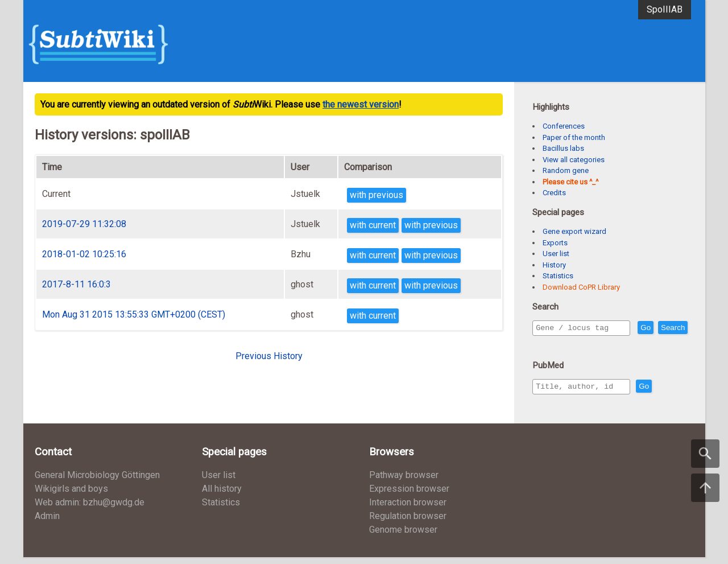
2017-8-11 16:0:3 (76, 284)
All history (222, 495)
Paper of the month (574, 137)
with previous (377, 195)
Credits (554, 193)
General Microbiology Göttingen (97, 482)
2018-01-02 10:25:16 (84, 254)
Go (670, 328)
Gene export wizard (574, 231)
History (554, 265)
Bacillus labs (563, 148)
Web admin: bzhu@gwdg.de (90, 509)
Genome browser (403, 536)
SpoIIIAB (665, 9)
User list (556, 254)
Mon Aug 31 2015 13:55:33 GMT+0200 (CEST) (134, 314)
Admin (47, 523)
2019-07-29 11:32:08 (84, 224)
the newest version (361, 104)
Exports (555, 243)
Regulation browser (408, 523)
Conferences (564, 126)
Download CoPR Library (581, 287)
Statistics (558, 276)
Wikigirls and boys (71, 495)
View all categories (574, 160)
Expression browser (409, 495)
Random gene (566, 170)
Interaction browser (408, 509)
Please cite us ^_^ (570, 182)
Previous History (269, 356)
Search (550, 344)
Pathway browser (404, 482)
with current (373, 225)
